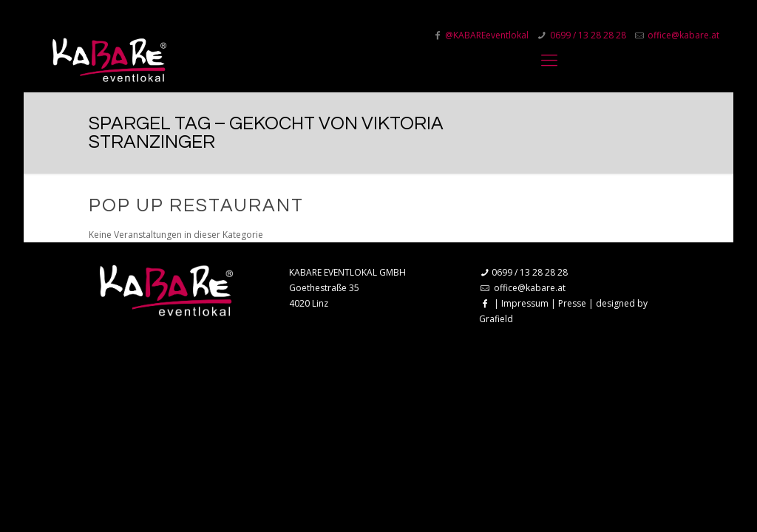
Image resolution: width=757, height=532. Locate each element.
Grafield (496, 319)
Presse (572, 303)
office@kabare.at (530, 288)
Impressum (525, 303)
